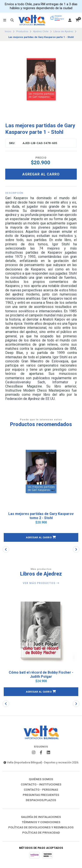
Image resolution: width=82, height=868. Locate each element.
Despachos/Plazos (41, 800)
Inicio (8, 31)
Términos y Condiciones (41, 822)
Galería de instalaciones (41, 817)
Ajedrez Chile (41, 31)
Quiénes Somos (41, 779)
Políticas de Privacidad (41, 833)
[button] (41, 537)
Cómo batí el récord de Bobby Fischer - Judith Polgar (41, 674)
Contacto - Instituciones (41, 785)
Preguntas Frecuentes (41, 795)
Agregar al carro (41, 174)
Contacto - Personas (41, 790)
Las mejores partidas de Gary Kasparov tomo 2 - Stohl (41, 516)
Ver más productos (41, 583)
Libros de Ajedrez (63, 31)
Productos (22, 31)
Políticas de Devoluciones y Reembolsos (41, 827)
